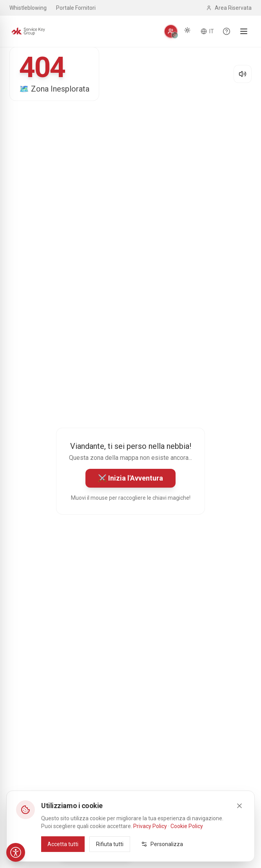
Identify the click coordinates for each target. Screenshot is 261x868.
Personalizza (162, 844)
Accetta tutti (63, 844)
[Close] (239, 805)
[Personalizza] (171, 31)
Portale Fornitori (76, 8)
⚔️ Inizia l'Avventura (130, 478)
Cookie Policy (187, 826)
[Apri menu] (244, 31)
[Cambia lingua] (207, 31)
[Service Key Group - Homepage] (28, 31)
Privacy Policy (150, 826)
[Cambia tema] (187, 30)
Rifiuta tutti (110, 844)
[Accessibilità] (16, 852)
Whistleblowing (28, 8)
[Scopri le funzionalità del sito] (227, 31)
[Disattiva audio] (243, 74)
